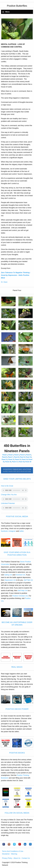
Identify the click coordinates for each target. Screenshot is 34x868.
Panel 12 (11, 459)
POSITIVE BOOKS (17, 753)
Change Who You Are (9, 495)
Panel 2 (11, 455)
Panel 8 (16, 457)
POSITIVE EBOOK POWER (17, 709)
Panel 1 (5, 455)
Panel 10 (29, 457)
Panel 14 (25, 459)
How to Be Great (7, 486)
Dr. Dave (4, 282)
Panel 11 (5, 459)
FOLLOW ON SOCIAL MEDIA (17, 813)
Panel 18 (22, 462)
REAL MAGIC (17, 667)
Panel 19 (28, 462)
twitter (21, 531)
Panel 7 (11, 457)
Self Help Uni (23, 591)
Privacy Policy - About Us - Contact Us (16, 858)
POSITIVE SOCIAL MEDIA (17, 516)
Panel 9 (22, 457)
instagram (12, 531)
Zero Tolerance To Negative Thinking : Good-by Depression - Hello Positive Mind (16, 275)
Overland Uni (20, 575)
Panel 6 (5, 457)
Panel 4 (23, 455)
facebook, (5, 531)
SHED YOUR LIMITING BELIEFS (17, 479)
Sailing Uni (8, 575)
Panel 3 (17, 455)
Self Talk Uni (28, 580)
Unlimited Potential (8, 503)
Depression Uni (10, 580)
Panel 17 (15, 462)
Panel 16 (8, 462)
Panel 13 (18, 459)
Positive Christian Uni (20, 596)
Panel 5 (29, 455)
